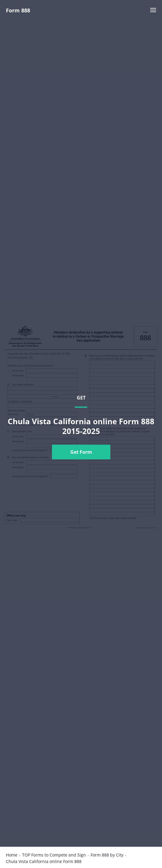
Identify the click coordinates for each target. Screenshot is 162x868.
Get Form (81, 452)
